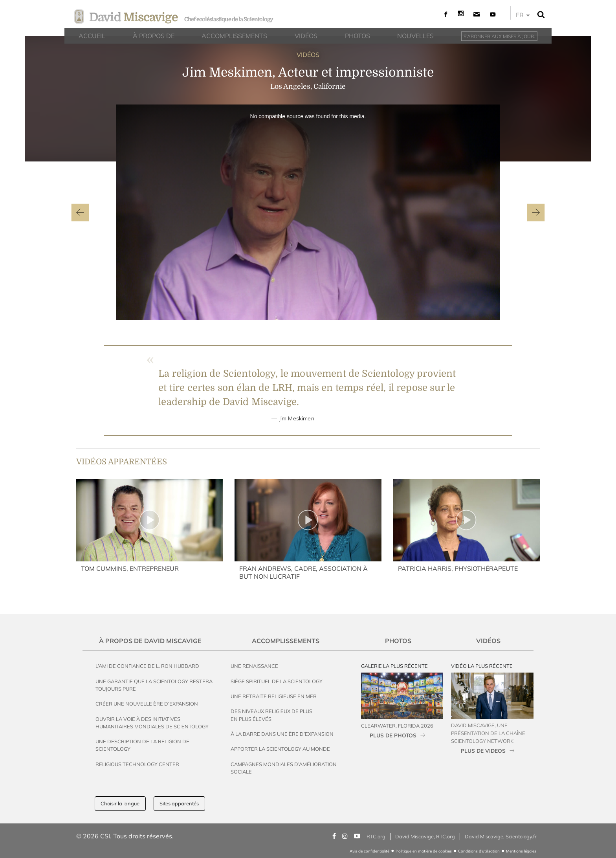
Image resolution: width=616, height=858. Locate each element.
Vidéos (488, 641)
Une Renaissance (254, 666)
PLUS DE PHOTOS (393, 735)
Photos (398, 641)
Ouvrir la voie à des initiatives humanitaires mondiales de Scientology (152, 723)
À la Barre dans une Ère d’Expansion (282, 734)
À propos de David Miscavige (150, 641)
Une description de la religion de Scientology (142, 745)
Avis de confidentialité (369, 851)
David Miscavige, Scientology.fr (501, 836)
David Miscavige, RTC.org (425, 836)
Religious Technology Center (137, 764)
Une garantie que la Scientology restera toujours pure (154, 685)
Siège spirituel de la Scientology (277, 681)
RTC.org (376, 836)
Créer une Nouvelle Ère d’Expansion (147, 704)
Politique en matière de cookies (424, 851)
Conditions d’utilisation (479, 851)
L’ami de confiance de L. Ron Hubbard (147, 666)
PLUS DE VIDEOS (483, 751)
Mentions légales (521, 851)
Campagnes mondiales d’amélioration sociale (284, 768)
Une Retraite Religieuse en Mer (274, 696)
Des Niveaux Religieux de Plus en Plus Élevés (271, 715)
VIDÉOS (308, 55)
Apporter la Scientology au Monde (280, 749)
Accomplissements (286, 641)
